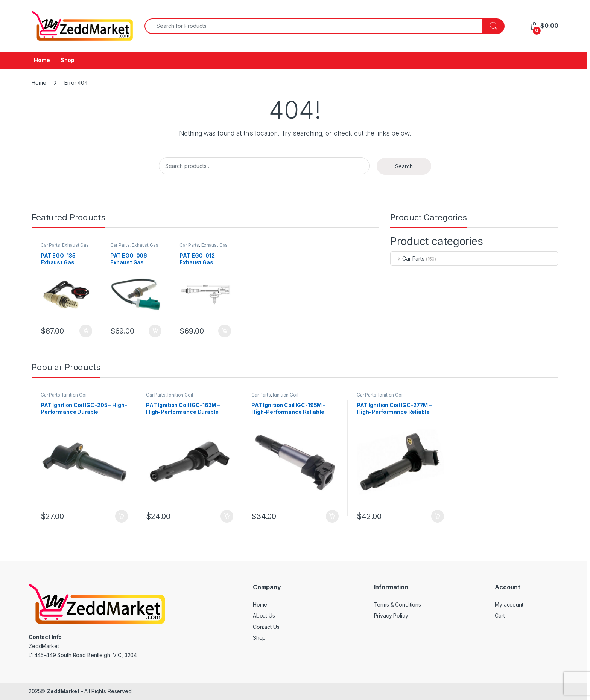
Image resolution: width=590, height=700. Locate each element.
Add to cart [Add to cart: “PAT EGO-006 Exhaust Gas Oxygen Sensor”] (155, 331)
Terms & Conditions (398, 605)
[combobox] (313, 26)
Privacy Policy (391, 615)
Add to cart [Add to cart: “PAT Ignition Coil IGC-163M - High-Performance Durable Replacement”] (227, 516)
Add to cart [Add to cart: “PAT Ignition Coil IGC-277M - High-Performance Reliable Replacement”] (438, 516)
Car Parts (50, 245)
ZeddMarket (63, 691)
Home (42, 60)
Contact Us (266, 627)
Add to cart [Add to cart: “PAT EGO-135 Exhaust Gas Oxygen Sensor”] (86, 331)
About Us (264, 615)
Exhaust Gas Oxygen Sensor (65, 247)
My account (509, 605)
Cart (500, 615)
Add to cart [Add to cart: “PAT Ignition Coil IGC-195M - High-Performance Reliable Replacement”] (332, 516)
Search (404, 166)
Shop (67, 60)
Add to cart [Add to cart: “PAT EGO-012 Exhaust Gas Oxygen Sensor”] (225, 331)
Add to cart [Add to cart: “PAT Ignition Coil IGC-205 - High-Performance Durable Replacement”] (122, 516)
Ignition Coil (75, 395)
